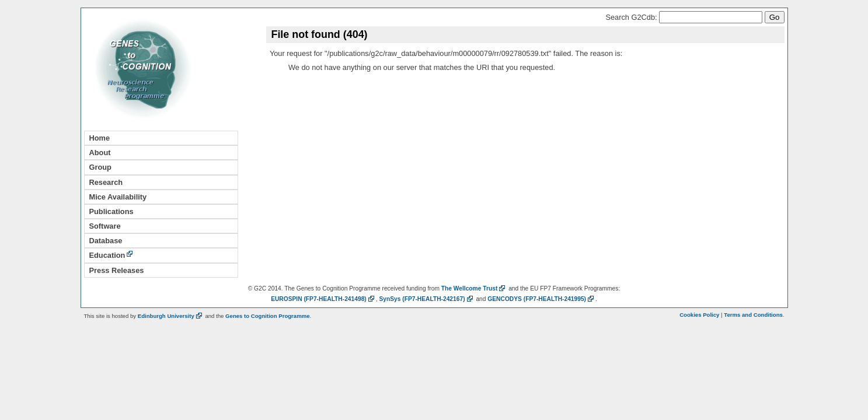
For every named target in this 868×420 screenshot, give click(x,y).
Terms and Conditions (753, 315)
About (100, 153)
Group (100, 167)
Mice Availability (118, 197)
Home (100, 138)
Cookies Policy (699, 315)
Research (106, 182)
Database (106, 241)
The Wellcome (474, 288)
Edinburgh (171, 316)
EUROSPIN (323, 299)
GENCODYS (541, 299)
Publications (111, 211)
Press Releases (117, 270)
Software (105, 226)
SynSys (426, 299)
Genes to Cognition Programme (267, 316)
